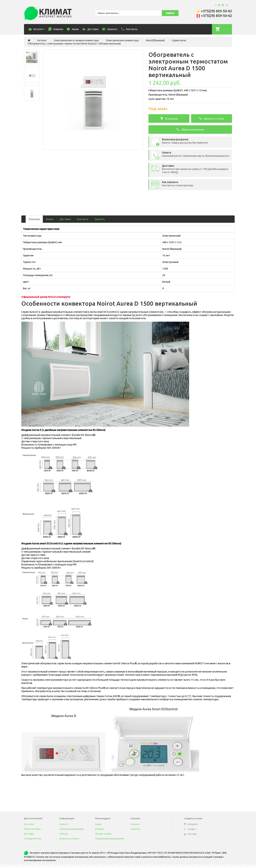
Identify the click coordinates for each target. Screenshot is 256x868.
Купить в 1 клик (212, 118)
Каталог (42, 40)
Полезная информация (72, 829)
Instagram (191, 824)
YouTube (190, 834)
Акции (98, 824)
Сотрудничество (33, 839)
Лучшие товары (103, 834)
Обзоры (64, 834)
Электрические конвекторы (122, 40)
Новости (64, 824)
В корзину (169, 118)
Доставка (65, 219)
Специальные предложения (110, 839)
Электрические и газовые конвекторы (76, 40)
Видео (50, 219)
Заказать (100, 219)
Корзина (135, 824)
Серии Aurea (179, 40)
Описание (34, 219)
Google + (190, 829)
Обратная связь (32, 829)
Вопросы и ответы (69, 839)
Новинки (99, 829)
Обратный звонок (190, 129)
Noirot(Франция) (155, 40)
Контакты (83, 219)
